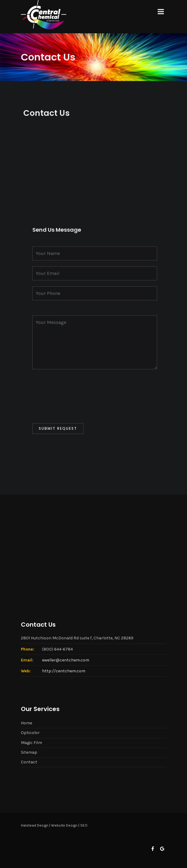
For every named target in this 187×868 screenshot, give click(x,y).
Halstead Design (35, 825)
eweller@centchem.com (66, 660)
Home (26, 723)
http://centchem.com (64, 671)
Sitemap (29, 752)
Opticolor (30, 733)
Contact (29, 762)
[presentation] (78, 396)
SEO (84, 825)
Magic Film (31, 743)
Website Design (64, 825)
